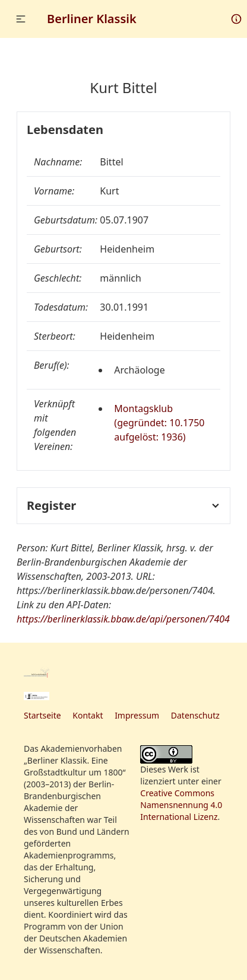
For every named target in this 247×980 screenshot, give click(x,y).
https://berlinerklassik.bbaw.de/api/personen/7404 (123, 619)
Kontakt (88, 715)
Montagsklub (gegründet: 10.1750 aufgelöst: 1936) (159, 423)
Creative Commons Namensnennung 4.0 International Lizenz (181, 805)
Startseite (42, 715)
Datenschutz (195, 715)
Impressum (137, 715)
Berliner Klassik (92, 19)
